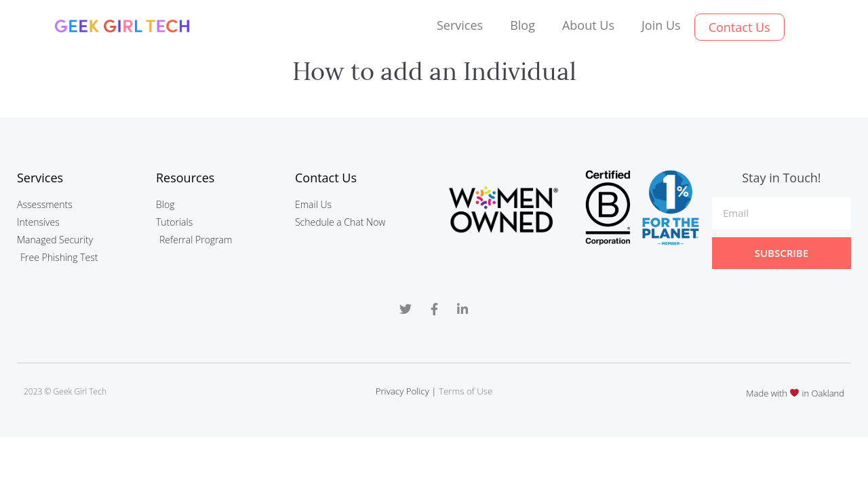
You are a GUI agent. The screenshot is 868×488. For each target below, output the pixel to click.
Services (460, 25)
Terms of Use (466, 391)
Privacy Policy (402, 391)
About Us (588, 25)
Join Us (661, 25)
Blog (522, 25)
